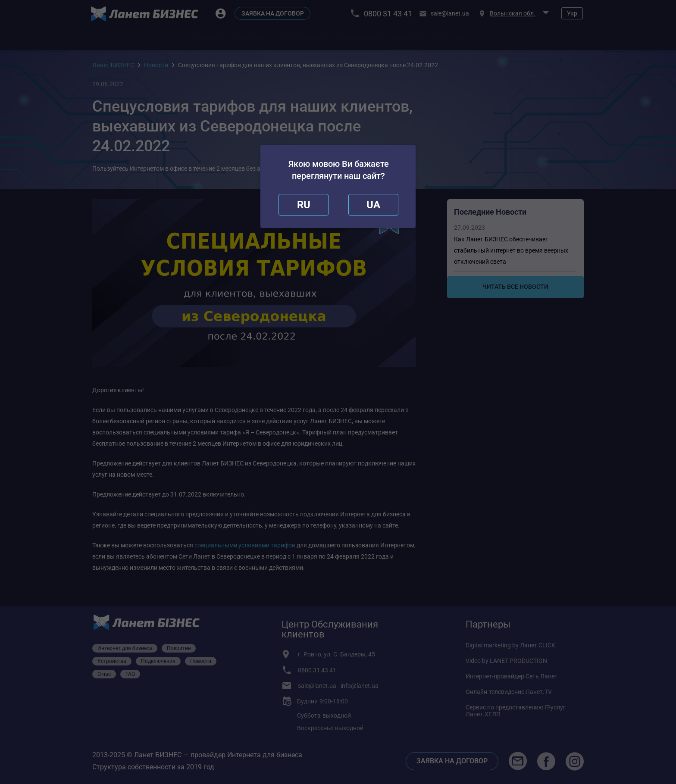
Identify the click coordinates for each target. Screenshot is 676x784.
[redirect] (373, 205)
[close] (304, 205)
